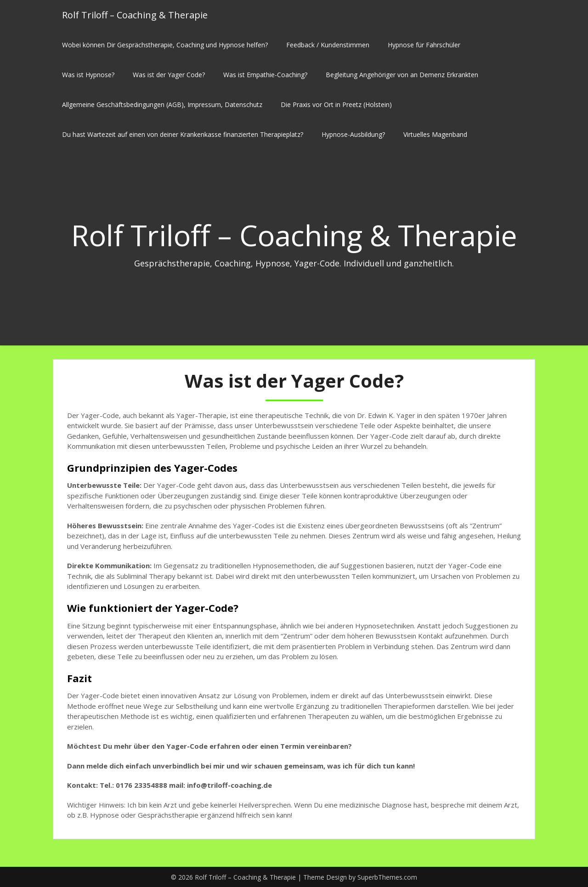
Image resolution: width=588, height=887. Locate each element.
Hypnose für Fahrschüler (424, 45)
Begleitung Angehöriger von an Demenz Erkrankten (402, 75)
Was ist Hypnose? (88, 75)
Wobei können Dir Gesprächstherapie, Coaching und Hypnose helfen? (165, 45)
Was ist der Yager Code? (169, 75)
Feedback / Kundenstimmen (328, 45)
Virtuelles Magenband (435, 134)
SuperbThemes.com (387, 877)
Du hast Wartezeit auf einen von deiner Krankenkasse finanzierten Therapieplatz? (183, 134)
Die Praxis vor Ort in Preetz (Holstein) (336, 105)
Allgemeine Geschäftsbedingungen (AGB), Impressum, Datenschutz (162, 105)
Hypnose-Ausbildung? (353, 134)
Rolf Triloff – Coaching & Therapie (135, 15)
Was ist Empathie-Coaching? (265, 75)
